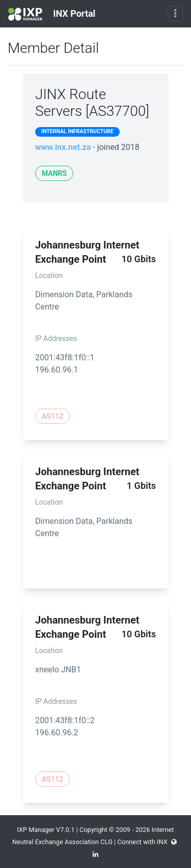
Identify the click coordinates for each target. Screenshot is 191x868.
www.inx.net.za (63, 147)
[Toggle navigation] (175, 14)
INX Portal (52, 14)
